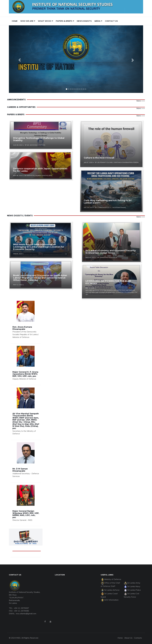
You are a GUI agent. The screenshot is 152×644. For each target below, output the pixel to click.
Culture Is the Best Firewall (99, 158)
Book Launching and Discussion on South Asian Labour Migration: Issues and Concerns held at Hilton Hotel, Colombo (40, 278)
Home (120, 638)
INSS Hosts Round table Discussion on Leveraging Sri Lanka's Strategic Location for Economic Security (39, 247)
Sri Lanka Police (132, 590)
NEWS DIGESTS (84, 21)
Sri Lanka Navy (132, 586)
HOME (15, 21)
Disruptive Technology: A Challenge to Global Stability (39, 139)
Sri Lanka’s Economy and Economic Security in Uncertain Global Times (111, 252)
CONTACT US (111, 21)
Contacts (138, 638)
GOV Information (110, 600)
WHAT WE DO (45, 21)
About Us (128, 638)
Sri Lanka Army (132, 583)
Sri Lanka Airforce (110, 590)
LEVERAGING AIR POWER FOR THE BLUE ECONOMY (108, 282)
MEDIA (97, 21)
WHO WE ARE (27, 21)
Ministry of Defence (111, 579)
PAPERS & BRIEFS (64, 21)
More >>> (141, 101)
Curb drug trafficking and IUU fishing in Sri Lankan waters (108, 202)
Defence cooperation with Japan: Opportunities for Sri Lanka (40, 170)
